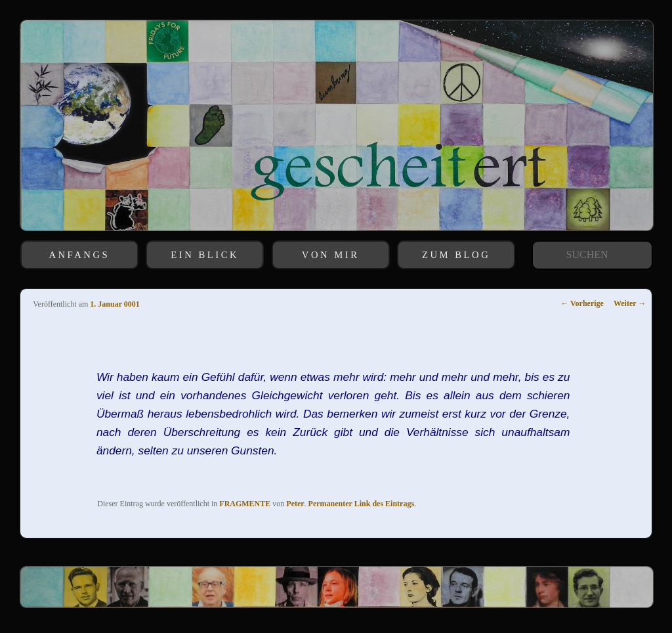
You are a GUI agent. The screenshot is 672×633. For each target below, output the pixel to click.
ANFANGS (79, 255)
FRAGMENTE (245, 504)
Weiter (630, 303)
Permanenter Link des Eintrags (361, 504)
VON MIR (331, 255)
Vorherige (582, 303)
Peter (295, 504)
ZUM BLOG (456, 255)
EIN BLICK (205, 255)
